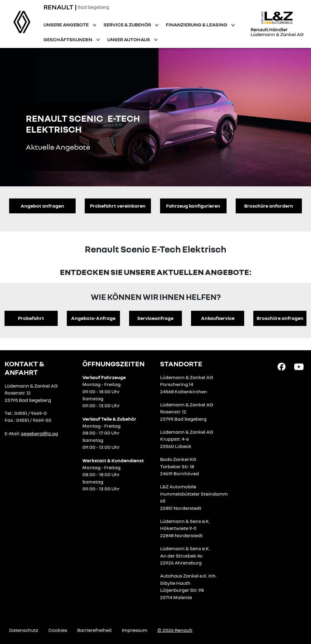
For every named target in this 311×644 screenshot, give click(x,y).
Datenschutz (24, 630)
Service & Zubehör (128, 25)
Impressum (135, 630)
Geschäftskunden (68, 39)
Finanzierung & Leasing (197, 25)
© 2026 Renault (175, 630)
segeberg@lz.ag (39, 433)
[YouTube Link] (299, 366)
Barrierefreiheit (94, 630)
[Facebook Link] (282, 366)
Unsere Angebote (67, 25)
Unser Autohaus (129, 39)
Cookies (58, 630)
